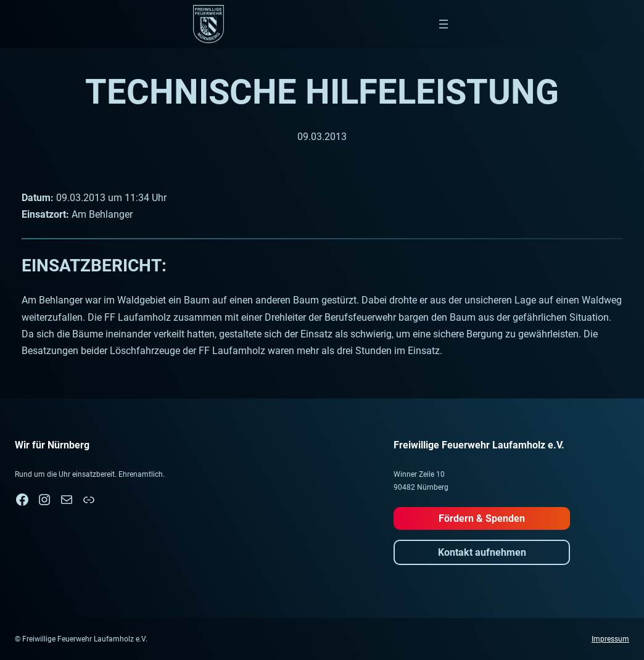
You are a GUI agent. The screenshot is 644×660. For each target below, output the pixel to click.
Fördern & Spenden (482, 518)
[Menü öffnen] (444, 24)
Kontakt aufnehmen (482, 552)
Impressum (610, 639)
